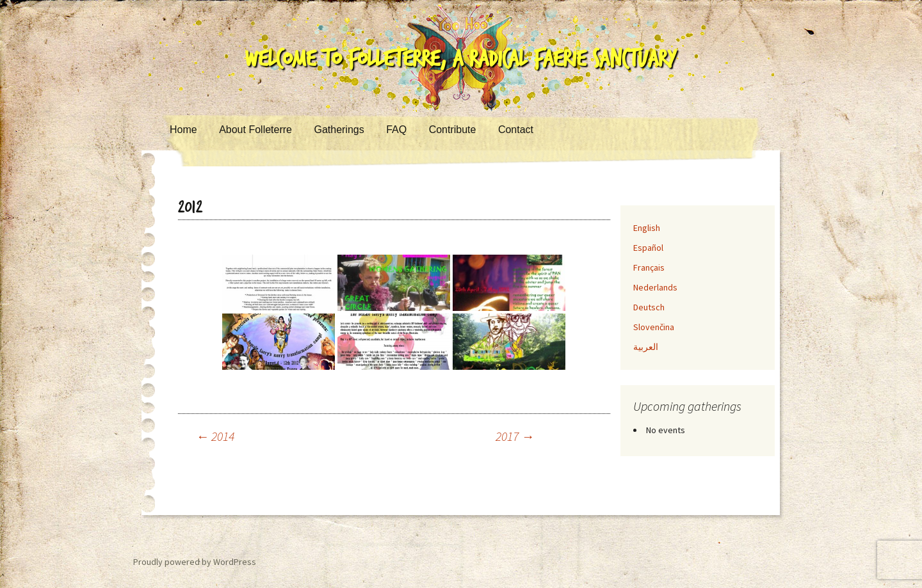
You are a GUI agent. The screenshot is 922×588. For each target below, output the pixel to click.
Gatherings (339, 130)
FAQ (396, 130)
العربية (646, 347)
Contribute (453, 130)
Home (183, 130)
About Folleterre (255, 130)
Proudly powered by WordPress (195, 562)
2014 (215, 436)
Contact (516, 130)
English (647, 228)
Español (648, 248)
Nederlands (655, 287)
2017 (515, 436)
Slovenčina (654, 327)
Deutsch (649, 307)
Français (649, 267)
